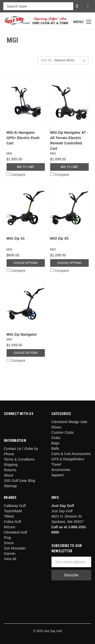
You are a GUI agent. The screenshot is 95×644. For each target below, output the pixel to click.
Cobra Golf (12, 522)
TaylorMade (13, 511)
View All (10, 559)
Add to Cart (26, 167)
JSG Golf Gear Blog (20, 481)
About (8, 475)
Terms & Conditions (19, 459)
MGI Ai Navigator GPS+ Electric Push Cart (23, 138)
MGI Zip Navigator (22, 334)
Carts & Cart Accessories (71, 454)
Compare (16, 175)
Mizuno (9, 527)
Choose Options (26, 263)
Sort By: (47, 60)
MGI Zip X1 (16, 238)
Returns (10, 470)
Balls (55, 448)
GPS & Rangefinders (68, 459)
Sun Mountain (15, 548)
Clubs (56, 438)
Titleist (9, 516)
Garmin (10, 554)
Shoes (56, 427)
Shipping (11, 465)
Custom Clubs (63, 432)
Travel (56, 464)
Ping (7, 538)
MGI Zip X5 (59, 238)
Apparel (58, 475)
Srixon (9, 543)
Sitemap (10, 486)
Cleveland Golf (15, 532)
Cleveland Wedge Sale (69, 422)
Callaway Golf (15, 506)
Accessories (61, 470)
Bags (55, 443)
